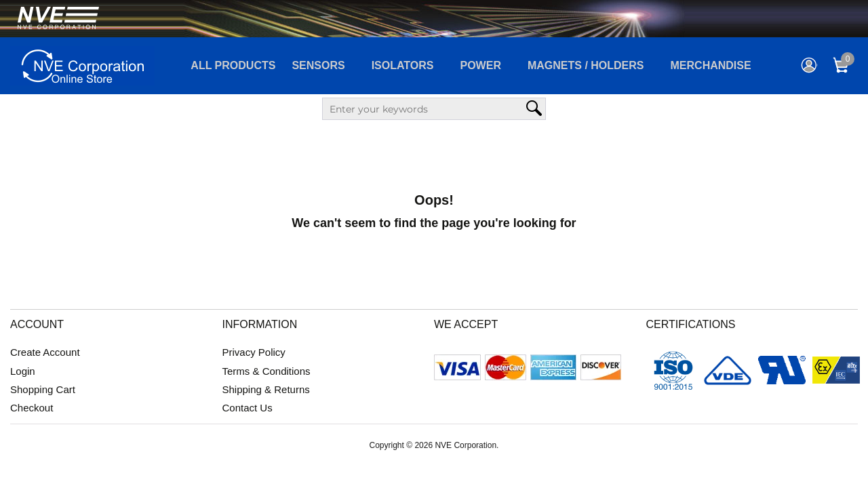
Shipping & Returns (266, 389)
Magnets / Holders (586, 65)
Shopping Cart (43, 389)
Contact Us (248, 408)
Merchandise (711, 65)
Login (23, 371)
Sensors (318, 65)
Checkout (32, 408)
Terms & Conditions (267, 371)
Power (481, 65)
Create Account (45, 352)
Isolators (403, 65)
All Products (233, 65)
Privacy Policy (254, 352)
